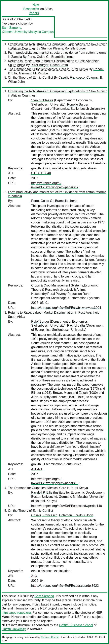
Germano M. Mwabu (34, 73)
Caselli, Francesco (72, 78)
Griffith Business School (76, 625)
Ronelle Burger (75, 48)
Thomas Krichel (50, 637)
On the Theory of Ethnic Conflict (30, 78)
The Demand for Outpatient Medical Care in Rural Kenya (48, 69)
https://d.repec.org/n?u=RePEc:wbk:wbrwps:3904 (66, 308)
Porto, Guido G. (38, 57)
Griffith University (14, 629)
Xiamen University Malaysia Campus (28, 32)
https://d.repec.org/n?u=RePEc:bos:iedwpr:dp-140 (67, 506)
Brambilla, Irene (62, 57)
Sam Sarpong (12, 28)
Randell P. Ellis (42, 492)
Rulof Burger (40, 65)
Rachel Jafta (59, 65)
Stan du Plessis (52, 48)
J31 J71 (37, 469)
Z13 (34, 576)
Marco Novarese (13, 617)
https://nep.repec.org (16, 613)
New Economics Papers (31, 9)
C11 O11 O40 (41, 173)
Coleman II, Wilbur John (76, 515)
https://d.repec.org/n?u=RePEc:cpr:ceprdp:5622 (65, 586)
